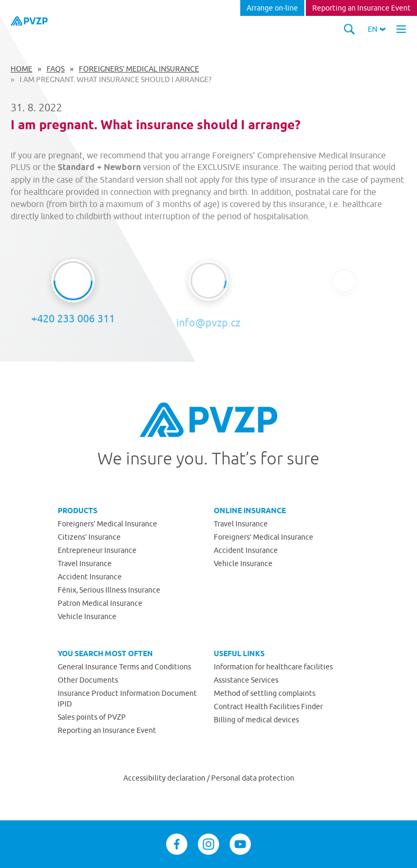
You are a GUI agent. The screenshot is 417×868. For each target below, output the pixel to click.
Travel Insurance (85, 563)
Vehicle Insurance (87, 616)
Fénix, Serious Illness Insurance (109, 590)
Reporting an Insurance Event (361, 8)
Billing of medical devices (256, 720)
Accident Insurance (90, 577)
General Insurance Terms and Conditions (124, 667)
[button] (377, 29)
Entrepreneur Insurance (97, 550)
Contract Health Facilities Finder (268, 706)
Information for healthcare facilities (273, 667)
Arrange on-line (272, 8)
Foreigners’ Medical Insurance (139, 69)
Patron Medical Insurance (100, 603)
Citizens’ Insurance (89, 537)
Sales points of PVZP (92, 717)
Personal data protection (253, 778)
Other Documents (88, 680)
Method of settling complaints (265, 693)
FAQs (56, 69)
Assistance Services (246, 680)
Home (21, 69)
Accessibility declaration (165, 778)
